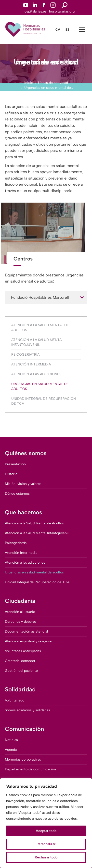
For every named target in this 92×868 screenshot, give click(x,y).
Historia (11, 474)
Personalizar (46, 844)
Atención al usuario (20, 612)
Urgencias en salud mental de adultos (40, 386)
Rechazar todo (46, 857)
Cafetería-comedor (20, 661)
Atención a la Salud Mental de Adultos (40, 328)
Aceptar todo (46, 831)
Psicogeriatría (25, 355)
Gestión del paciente (21, 671)
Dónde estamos (17, 494)
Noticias (11, 740)
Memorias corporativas (23, 759)
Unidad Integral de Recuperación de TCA (44, 401)
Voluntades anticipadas (23, 651)
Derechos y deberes (21, 622)
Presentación (15, 464)
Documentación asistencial (26, 631)
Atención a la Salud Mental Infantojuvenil (37, 342)
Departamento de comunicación (30, 769)
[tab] (46, 298)
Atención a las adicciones (36, 374)
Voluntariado (15, 700)
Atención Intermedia (31, 364)
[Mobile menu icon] (82, 30)
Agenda (11, 750)
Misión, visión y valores (23, 484)
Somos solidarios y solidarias (27, 710)
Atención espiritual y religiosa (28, 641)
